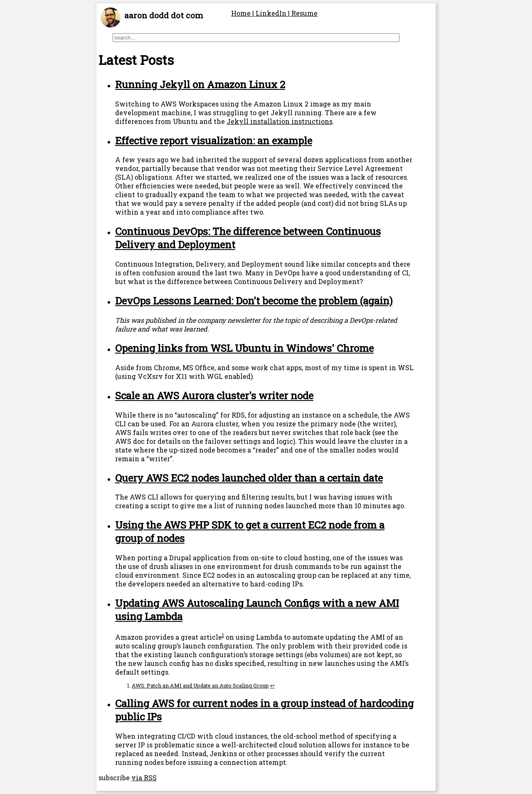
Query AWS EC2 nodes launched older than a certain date (249, 478)
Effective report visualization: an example (214, 141)
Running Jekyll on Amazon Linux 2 (200, 84)
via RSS (144, 778)
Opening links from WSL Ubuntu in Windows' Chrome (244, 348)
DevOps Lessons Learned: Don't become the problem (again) (254, 301)
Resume (304, 13)
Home (242, 13)
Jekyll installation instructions (280, 121)
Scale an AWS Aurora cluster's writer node (214, 396)
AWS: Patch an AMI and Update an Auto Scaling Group (200, 685)
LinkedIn (272, 13)
